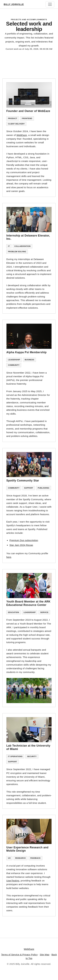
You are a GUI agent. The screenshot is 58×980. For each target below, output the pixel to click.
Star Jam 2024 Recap (21, 545)
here (9, 557)
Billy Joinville (14, 4)
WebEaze (22, 135)
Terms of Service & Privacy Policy (19, 955)
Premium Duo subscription (24, 540)
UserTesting (13, 881)
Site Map (45, 955)
